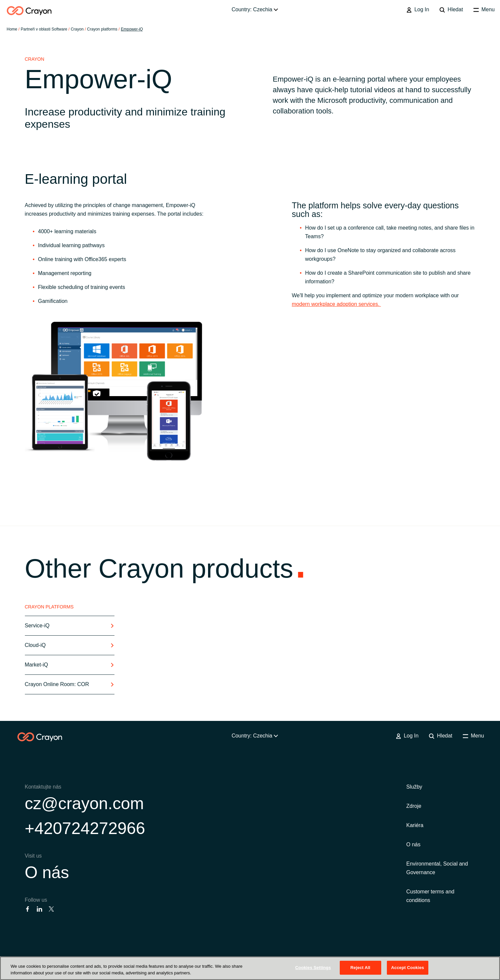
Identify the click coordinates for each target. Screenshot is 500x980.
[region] (250, 968)
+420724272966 (85, 828)
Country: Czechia (255, 9)
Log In (418, 10)
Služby (414, 787)
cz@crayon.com (84, 804)
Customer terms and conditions (430, 896)
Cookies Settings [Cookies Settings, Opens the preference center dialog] (313, 968)
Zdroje (414, 806)
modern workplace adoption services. (337, 304)
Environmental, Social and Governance (437, 868)
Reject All (360, 968)
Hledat (451, 10)
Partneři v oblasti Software (44, 29)
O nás (47, 873)
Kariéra (415, 825)
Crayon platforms (102, 29)
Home (12, 29)
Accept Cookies (408, 968)
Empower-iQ (132, 29)
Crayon (77, 29)
